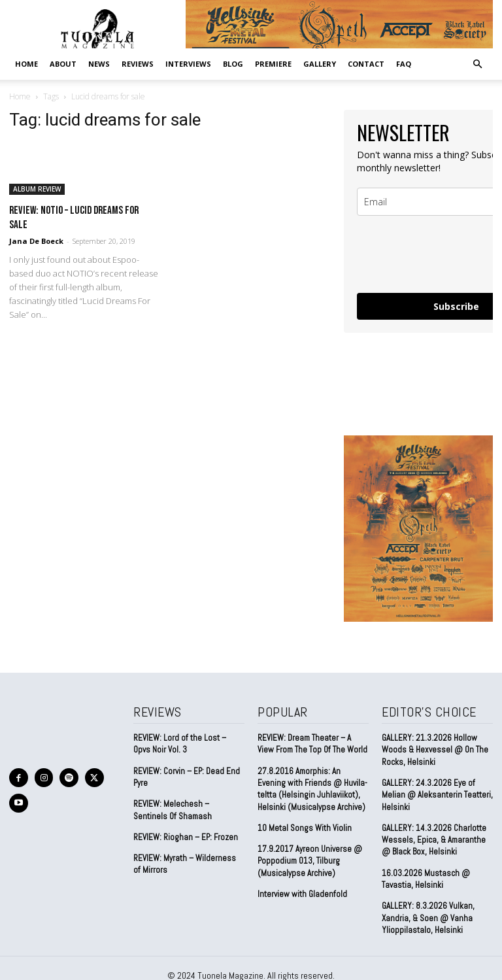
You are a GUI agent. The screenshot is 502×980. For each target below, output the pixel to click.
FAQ (404, 64)
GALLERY (320, 64)
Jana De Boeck (36, 241)
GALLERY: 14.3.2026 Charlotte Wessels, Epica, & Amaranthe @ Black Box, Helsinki (434, 839)
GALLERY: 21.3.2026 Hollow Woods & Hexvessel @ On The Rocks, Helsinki (435, 750)
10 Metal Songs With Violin (305, 827)
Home (26, 64)
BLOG (233, 64)
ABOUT (63, 64)
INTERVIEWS (188, 64)
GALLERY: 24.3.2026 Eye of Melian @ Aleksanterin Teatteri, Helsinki (437, 795)
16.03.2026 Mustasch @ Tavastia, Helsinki (425, 878)
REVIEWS (138, 64)
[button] (477, 63)
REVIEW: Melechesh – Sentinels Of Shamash (173, 810)
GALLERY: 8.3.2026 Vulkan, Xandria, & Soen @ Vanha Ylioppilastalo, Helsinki (427, 917)
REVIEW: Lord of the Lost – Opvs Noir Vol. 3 (180, 744)
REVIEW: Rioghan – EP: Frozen (186, 836)
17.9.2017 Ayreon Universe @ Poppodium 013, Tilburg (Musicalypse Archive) (310, 860)
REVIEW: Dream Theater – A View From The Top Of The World (312, 744)
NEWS (99, 64)
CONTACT (366, 64)
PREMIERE (273, 64)
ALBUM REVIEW (37, 189)
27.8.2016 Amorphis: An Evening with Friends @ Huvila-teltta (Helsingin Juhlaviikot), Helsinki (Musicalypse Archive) (312, 788)
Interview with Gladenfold (302, 893)
